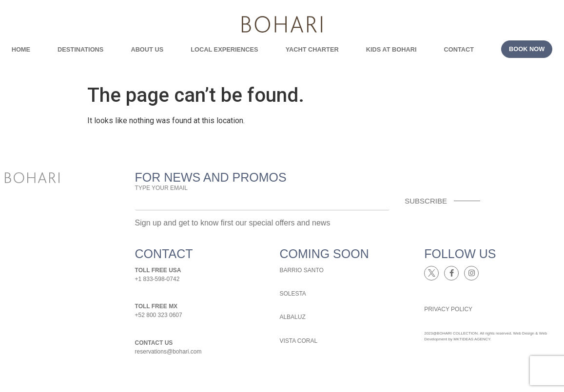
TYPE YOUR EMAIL (161, 188)
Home (21, 49)
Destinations (80, 49)
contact (459, 49)
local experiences (224, 49)
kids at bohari (391, 49)
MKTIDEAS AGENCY (472, 339)
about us (147, 49)
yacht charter (312, 49)
